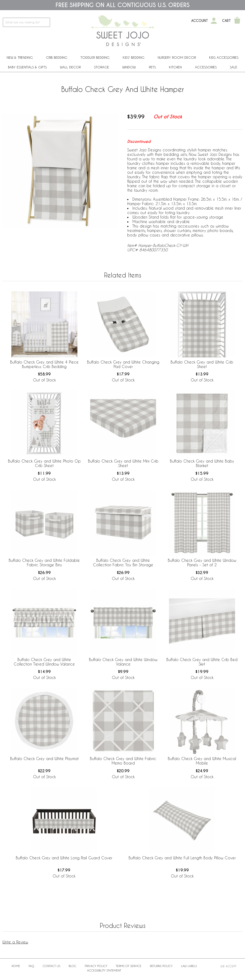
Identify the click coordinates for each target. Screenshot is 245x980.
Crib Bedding (57, 57)
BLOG (72, 966)
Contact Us (51, 966)
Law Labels (189, 966)
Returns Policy (161, 966)
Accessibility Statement (104, 970)
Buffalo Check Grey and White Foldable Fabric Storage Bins (44, 562)
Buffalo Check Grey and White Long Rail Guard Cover (64, 858)
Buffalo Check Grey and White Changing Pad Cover (123, 364)
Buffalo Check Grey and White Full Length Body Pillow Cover (182, 858)
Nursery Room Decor (177, 57)
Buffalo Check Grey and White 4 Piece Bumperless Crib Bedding (44, 364)
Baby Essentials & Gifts (27, 67)
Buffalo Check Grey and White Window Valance (123, 662)
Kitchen (175, 67)
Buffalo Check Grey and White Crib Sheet (202, 364)
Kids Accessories (224, 57)
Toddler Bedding (95, 57)
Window (129, 67)
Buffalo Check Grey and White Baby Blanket (202, 463)
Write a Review (15, 942)
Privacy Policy (96, 966)
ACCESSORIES (206, 67)
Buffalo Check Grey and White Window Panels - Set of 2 (202, 562)
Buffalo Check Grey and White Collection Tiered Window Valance (44, 662)
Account (200, 21)
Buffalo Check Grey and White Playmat (44, 759)
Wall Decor (70, 67)
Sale (234, 67)
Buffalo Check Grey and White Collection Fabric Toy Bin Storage (123, 562)
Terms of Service (129, 966)
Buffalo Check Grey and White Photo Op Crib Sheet (44, 463)
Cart (226, 21)
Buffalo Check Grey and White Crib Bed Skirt (202, 662)
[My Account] (214, 21)
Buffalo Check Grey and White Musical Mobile (202, 761)
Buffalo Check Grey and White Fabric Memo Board (123, 761)
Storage (101, 67)
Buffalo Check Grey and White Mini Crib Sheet (123, 463)
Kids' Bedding (134, 57)
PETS (152, 67)
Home (16, 966)
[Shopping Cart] (237, 21)
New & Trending (20, 57)
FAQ (31, 966)
